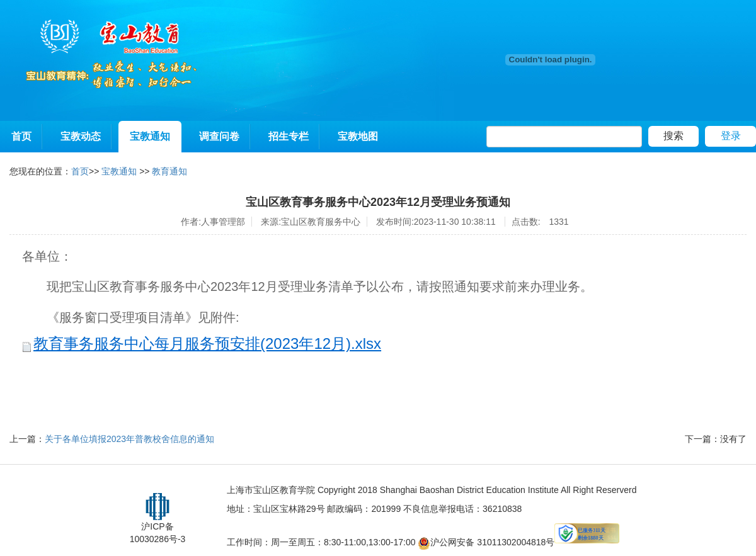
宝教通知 (150, 136)
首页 (21, 136)
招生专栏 (289, 136)
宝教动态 (81, 136)
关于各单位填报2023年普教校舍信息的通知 (129, 439)
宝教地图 (358, 136)
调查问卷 (219, 136)
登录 (731, 136)
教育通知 (169, 171)
